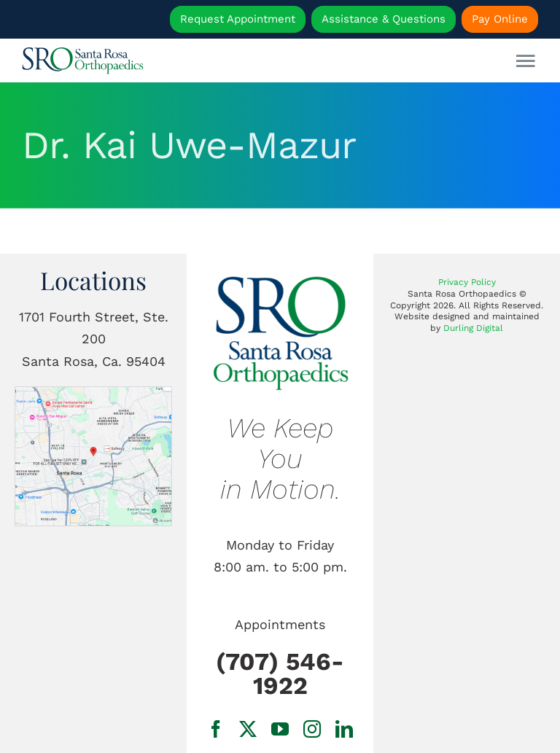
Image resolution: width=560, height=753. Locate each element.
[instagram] (312, 729)
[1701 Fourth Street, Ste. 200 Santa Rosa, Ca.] (93, 393)
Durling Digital (473, 328)
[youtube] (280, 729)
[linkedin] (344, 729)
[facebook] (216, 729)
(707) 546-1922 (280, 674)
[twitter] (248, 729)
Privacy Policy (467, 282)
